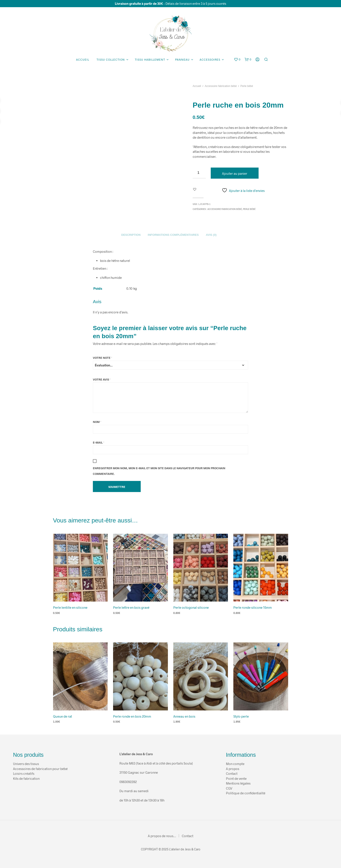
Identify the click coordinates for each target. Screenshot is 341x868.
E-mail (99, 442)
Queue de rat (63, 716)
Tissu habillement (150, 60)
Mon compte (235, 764)
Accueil (83, 60)
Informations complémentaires (173, 235)
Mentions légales (238, 783)
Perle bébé (247, 86)
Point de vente (236, 778)
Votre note (102, 358)
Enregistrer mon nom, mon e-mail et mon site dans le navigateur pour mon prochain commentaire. (159, 471)
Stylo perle (241, 716)
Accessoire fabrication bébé (221, 86)
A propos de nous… (162, 836)
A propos (233, 769)
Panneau (182, 60)
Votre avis (102, 379)
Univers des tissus (26, 764)
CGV (229, 788)
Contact (232, 773)
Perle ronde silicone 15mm (253, 607)
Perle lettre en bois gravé (131, 607)
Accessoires (210, 60)
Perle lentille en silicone (70, 607)
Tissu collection (111, 60)
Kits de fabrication (26, 778)
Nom (97, 422)
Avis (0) (211, 235)
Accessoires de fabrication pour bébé (40, 769)
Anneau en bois (184, 716)
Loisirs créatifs (24, 773)
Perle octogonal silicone (191, 607)
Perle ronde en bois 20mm (132, 716)
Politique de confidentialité (246, 793)
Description (131, 235)
